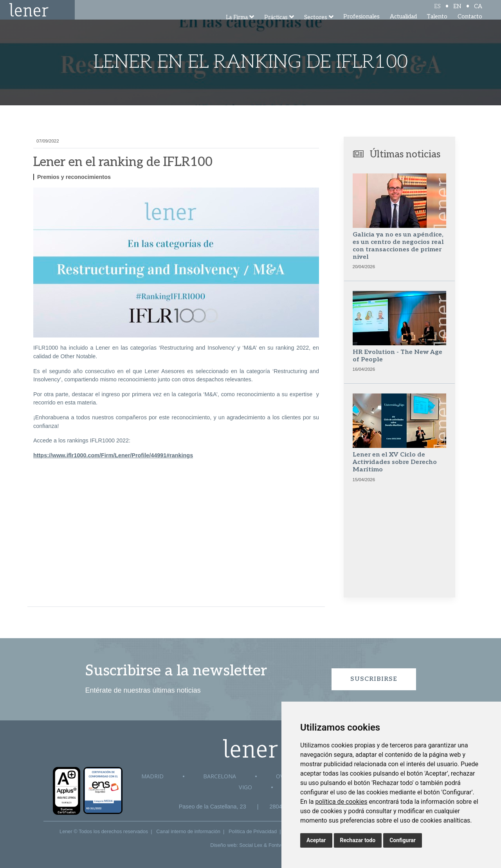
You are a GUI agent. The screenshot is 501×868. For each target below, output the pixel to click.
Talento (437, 27)
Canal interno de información (188, 831)
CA (478, 13)
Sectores (316, 28)
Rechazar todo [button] (358, 840)
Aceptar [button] (316, 840)
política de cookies (341, 802)
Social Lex (251, 845)
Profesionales (361, 27)
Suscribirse (374, 679)
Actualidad (403, 27)
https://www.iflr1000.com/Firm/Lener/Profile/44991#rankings (113, 455)
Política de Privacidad (253, 831)
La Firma (237, 28)
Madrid (152, 776)
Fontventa (280, 845)
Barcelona (220, 776)
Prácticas (276, 28)
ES (437, 13)
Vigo (245, 787)
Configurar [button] (403, 840)
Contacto (470, 27)
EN (457, 13)
